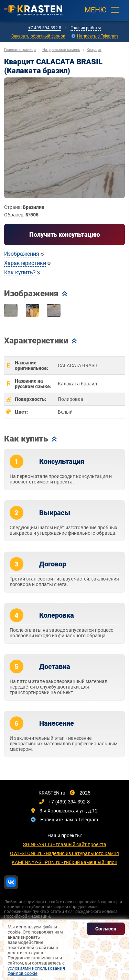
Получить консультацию (65, 235)
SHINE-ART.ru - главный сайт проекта (65, 844)
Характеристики (25, 263)
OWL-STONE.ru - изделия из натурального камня (64, 853)
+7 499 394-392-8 (45, 28)
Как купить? (20, 272)
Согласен (106, 929)
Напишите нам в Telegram (69, 820)
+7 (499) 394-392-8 (69, 802)
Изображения (22, 254)
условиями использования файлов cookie (36, 971)
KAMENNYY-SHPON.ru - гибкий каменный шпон (64, 862)
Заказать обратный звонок (38, 36)
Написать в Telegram (98, 36)
